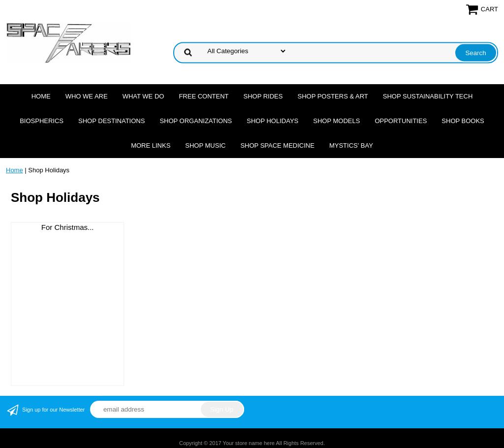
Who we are (87, 96)
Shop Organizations (196, 121)
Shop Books (463, 121)
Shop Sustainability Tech (428, 96)
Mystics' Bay (351, 145)
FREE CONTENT (204, 96)
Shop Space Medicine (277, 145)
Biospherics (42, 121)
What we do (143, 96)
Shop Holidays (272, 121)
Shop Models (336, 121)
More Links (151, 145)
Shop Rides (263, 96)
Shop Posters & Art (332, 96)
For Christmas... (68, 227)
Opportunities (401, 121)
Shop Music (205, 145)
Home (41, 96)
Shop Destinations (111, 121)
